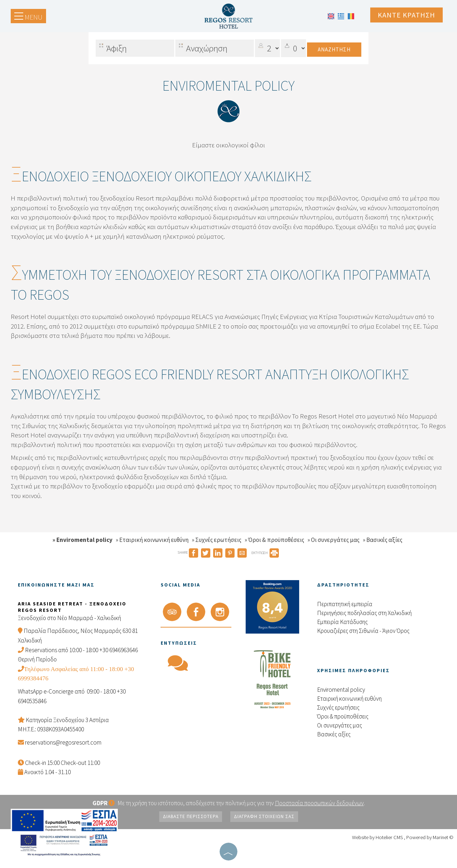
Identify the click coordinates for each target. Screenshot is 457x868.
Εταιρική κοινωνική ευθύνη (349, 699)
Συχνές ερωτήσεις (338, 707)
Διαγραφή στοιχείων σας (264, 816)
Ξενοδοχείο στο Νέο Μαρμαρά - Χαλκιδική (69, 618)
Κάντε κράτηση (406, 15)
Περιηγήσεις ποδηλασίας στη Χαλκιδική (364, 613)
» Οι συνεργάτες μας (333, 540)
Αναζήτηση (334, 49)
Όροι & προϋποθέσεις (343, 716)
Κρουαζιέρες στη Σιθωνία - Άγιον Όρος (363, 631)
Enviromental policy (341, 690)
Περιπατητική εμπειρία (345, 604)
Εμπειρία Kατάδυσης (342, 622)
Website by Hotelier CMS (378, 837)
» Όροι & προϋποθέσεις (274, 540)
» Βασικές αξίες (383, 540)
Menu (28, 17)
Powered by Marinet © (430, 837)
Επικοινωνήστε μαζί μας (56, 585)
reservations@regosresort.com (63, 742)
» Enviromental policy (82, 540)
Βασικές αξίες (334, 734)
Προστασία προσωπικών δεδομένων (319, 803)
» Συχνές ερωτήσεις (217, 540)
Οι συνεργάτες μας (340, 725)
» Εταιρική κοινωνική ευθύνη (152, 540)
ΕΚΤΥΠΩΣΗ (265, 553)
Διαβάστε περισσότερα (191, 816)
